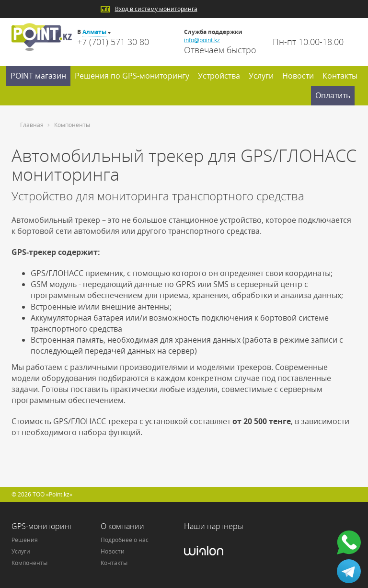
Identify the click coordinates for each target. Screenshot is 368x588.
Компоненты (29, 563)
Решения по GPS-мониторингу (132, 76)
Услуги (261, 76)
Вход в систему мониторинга (156, 9)
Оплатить (333, 95)
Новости (298, 76)
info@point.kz (202, 40)
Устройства (219, 76)
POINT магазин (38, 76)
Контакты (340, 76)
